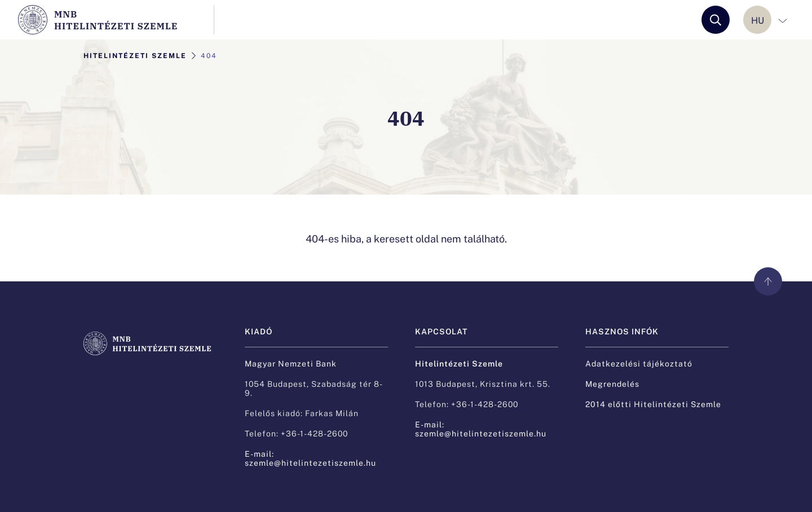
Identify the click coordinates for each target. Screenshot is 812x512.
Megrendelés (612, 383)
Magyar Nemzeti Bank (291, 363)
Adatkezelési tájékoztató (639, 363)
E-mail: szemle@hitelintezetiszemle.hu (310, 458)
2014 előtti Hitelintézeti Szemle (653, 404)
